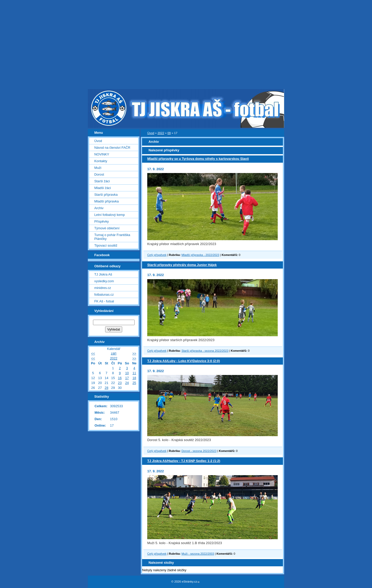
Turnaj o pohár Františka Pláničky (112, 237)
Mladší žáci (103, 188)
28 (106, 388)
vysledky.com (104, 281)
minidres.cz (103, 288)
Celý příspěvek (157, 255)
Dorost (99, 174)
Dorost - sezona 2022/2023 (199, 451)
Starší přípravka (106, 195)
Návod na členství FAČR (112, 148)
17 (127, 378)
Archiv (99, 208)
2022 (161, 133)
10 (127, 373)
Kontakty (101, 161)
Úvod (151, 133)
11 (134, 373)
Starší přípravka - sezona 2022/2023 (205, 351)
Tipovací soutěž (106, 245)
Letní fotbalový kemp (110, 215)
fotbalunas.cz (104, 295)
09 (169, 133)
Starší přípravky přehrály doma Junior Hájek (182, 265)
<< (93, 353)
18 (134, 378)
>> (134, 353)
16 (120, 378)
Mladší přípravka (107, 201)
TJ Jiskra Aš (103, 274)
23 (120, 383)
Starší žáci (102, 181)
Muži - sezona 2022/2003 (198, 554)
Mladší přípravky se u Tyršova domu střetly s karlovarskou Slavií (198, 159)
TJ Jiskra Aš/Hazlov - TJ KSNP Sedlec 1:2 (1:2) (184, 461)
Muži (98, 168)
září (114, 353)
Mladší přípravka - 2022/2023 (200, 255)
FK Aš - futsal (104, 301)
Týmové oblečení (107, 228)
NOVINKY (102, 154)
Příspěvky (102, 221)
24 (127, 383)
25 (134, 383)
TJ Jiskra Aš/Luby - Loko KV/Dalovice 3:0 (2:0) (184, 361)
